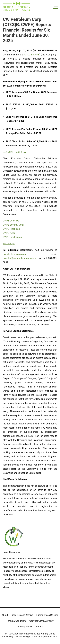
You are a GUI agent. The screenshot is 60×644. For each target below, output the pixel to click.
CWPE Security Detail (14, 225)
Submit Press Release (47, 615)
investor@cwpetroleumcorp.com (19, 258)
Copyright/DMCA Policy (41, 621)
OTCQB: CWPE (32, 55)
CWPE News (9, 233)
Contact (39, 627)
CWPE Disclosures (12, 237)
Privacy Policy (25, 627)
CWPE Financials (12, 229)
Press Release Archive (22, 615)
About (5, 615)
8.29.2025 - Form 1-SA (14, 152)
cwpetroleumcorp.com (14, 254)
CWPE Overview (11, 221)
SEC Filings (9, 244)
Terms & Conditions (16, 621)
